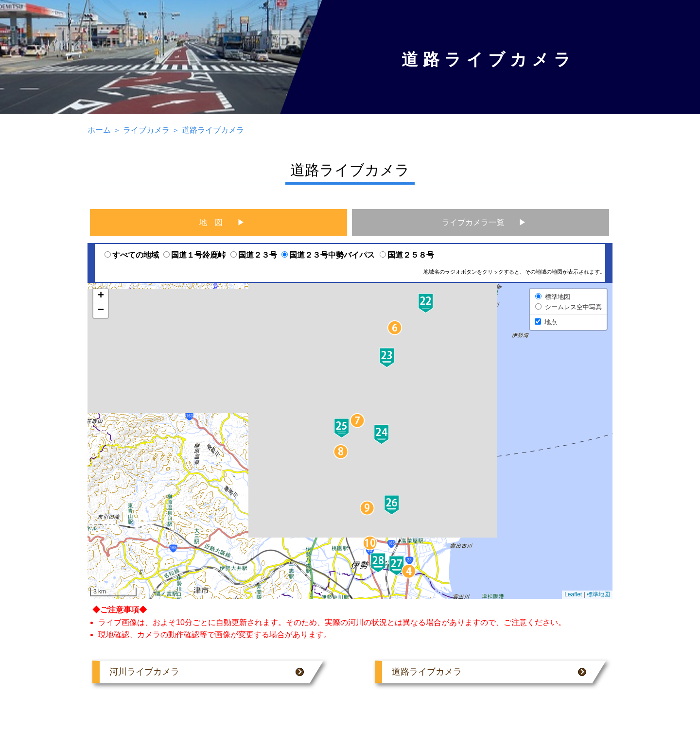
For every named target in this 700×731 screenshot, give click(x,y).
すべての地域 (132, 255)
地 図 (211, 222)
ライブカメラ (146, 130)
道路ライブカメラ (213, 130)
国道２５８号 (407, 255)
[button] (409, 571)
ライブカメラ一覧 (473, 222)
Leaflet (573, 594)
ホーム (99, 130)
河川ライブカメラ (207, 672)
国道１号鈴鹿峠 (194, 255)
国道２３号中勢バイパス (328, 255)
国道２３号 (254, 255)
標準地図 (598, 594)
